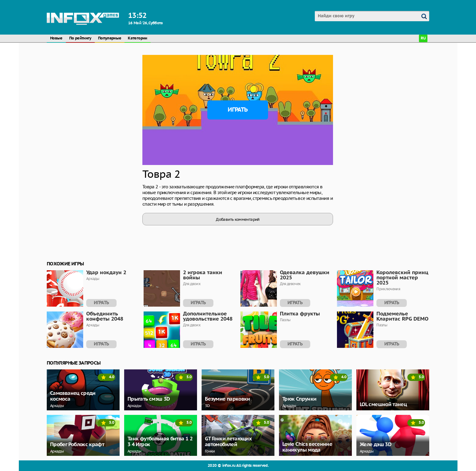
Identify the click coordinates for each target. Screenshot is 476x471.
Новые (56, 38)
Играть (238, 110)
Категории (137, 38)
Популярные (110, 38)
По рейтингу (80, 38)
